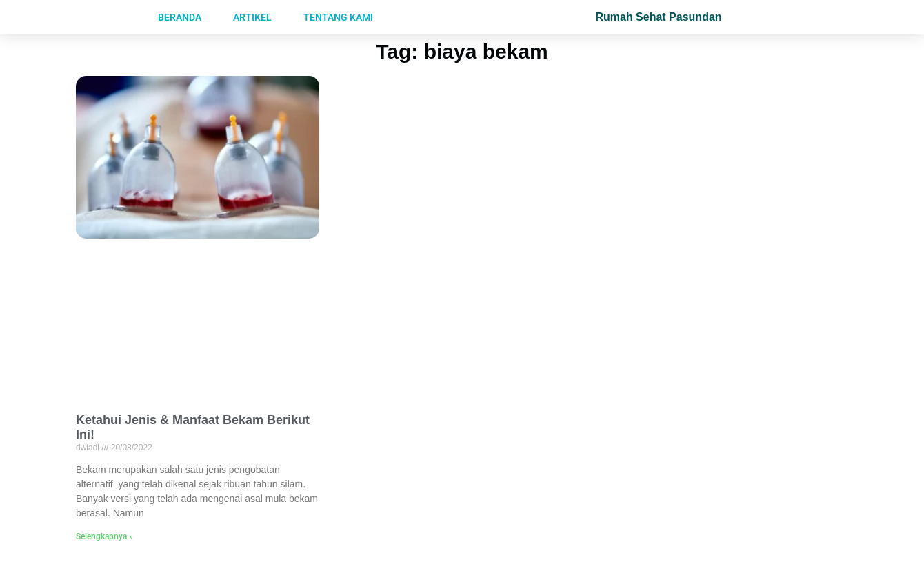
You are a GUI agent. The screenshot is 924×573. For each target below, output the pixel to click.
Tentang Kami (338, 17)
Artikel (252, 17)
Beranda (180, 17)
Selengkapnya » (104, 536)
